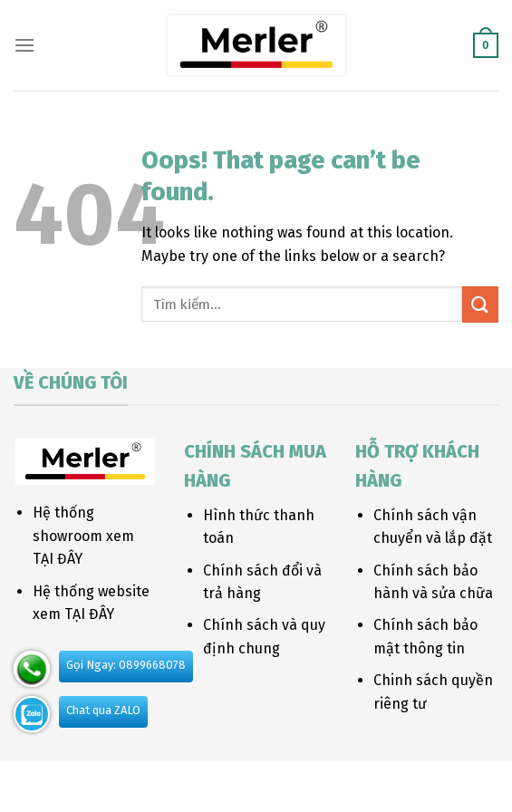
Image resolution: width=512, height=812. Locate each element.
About (147, 781)
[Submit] (480, 304)
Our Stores (213, 781)
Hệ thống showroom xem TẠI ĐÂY (83, 536)
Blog (273, 781)
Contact (325, 781)
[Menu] (24, 45)
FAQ (373, 781)
